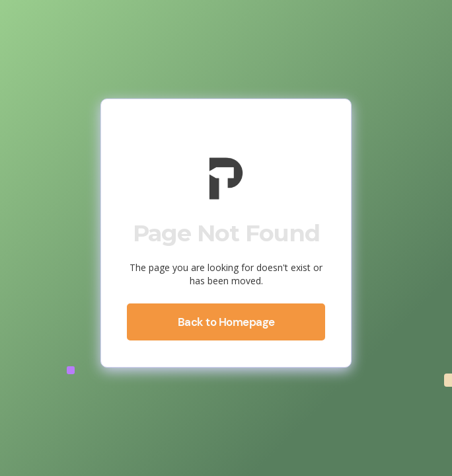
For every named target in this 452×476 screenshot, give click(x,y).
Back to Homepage (226, 322)
